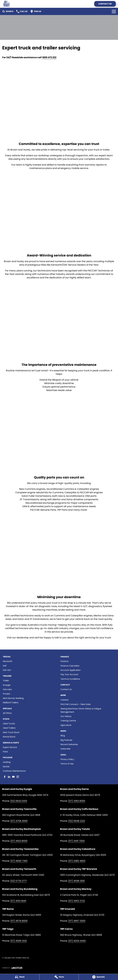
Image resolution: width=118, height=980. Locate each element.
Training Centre (68, 721)
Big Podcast (66, 740)
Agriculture (66, 725)
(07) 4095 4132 (18, 941)
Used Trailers (9, 728)
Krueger (7, 685)
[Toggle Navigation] (114, 11)
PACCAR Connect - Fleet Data (76, 704)
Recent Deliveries (69, 744)
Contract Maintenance (14, 771)
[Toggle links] (12, 968)
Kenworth (8, 661)
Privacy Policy (67, 759)
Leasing (7, 762)
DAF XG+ (7, 670)
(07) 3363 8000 (77, 801)
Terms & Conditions (70, 679)
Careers (64, 700)
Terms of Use (67, 764)
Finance (64, 661)
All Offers (7, 713)
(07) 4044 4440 (77, 941)
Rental (6, 767)
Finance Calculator (70, 666)
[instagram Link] (18, 777)
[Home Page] (6, 4)
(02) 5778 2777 (19, 881)
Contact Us (105, 4)
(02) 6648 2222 (77, 821)
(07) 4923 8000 (19, 841)
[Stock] (20, 977)
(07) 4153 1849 (18, 901)
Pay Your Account (69, 674)
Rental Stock (9, 737)
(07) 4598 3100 (76, 881)
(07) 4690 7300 (19, 861)
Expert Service (10, 747)
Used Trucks (9, 724)
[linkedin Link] (9, 777)
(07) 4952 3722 (77, 901)
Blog (63, 736)
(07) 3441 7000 (76, 841)
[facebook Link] (5, 777)
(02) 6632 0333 (19, 801)
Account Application (71, 670)
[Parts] (59, 977)
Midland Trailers (11, 703)
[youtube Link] (13, 777)
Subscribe (65, 749)
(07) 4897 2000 (77, 921)
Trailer (6, 681)
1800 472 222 (49, 57)
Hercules (7, 689)
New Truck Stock (11, 732)
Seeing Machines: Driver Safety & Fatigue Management (81, 710)
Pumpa (6, 694)
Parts (5, 752)
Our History (66, 716)
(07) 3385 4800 (77, 861)
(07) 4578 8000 (19, 921)
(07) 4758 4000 (19, 821)
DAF (5, 666)
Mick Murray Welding (13, 698)
